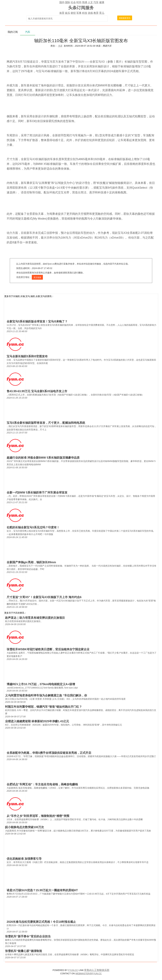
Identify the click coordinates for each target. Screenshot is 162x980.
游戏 (90, 13)
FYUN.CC (73, 970)
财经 (73, 13)
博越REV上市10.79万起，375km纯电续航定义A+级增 (41, 684)
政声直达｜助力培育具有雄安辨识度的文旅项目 (35, 618)
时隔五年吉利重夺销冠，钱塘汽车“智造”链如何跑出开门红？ (44, 707)
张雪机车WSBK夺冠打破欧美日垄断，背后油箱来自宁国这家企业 (48, 649)
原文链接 (37, 277)
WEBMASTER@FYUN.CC (89, 974)
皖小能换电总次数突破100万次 (25, 827)
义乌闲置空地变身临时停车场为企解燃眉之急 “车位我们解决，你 (46, 695)
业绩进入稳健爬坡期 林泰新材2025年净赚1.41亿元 (37, 721)
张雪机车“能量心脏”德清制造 (24, 951)
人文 (90, 2)
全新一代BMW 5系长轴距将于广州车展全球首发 (37, 493)
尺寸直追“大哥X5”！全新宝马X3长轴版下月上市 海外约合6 (44, 597)
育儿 (102, 13)
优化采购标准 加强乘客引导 (24, 859)
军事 (79, 13)
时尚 (79, 2)
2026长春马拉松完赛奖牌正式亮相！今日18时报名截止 (41, 922)
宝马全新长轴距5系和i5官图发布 (27, 356)
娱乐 (68, 13)
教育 (96, 13)
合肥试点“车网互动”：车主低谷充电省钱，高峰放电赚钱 (42, 784)
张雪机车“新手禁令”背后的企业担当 (28, 936)
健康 (102, 2)
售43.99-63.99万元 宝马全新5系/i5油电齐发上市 (37, 391)
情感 (85, 2)
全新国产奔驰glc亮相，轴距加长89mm (31, 562)
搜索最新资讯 (125, 18)
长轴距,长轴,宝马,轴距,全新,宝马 (29, 296)
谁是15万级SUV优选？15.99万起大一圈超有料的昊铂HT (42, 890)
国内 (62, 2)
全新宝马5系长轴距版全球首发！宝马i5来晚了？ (37, 321)
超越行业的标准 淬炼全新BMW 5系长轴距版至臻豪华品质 (43, 458)
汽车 (96, 2)
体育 (62, 13)
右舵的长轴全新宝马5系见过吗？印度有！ (33, 527)
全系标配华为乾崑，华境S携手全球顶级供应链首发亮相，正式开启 (49, 753)
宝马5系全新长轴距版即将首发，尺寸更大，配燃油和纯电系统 (46, 423)
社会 (73, 2)
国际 (68, 2)
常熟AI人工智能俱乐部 (97, 970)
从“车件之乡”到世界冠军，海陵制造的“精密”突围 (38, 816)
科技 (85, 13)
